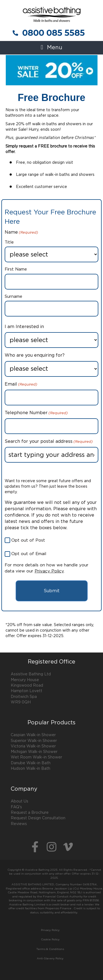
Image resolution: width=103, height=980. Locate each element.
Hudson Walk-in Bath (30, 769)
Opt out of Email (29, 554)
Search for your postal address (49, 442)
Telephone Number (36, 413)
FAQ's (16, 807)
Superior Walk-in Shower (34, 741)
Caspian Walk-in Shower (33, 735)
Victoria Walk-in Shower (33, 746)
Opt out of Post (28, 540)
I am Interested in (24, 327)
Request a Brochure (30, 813)
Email (21, 385)
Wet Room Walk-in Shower (36, 757)
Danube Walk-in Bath (31, 763)
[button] (51, 48)
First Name (16, 269)
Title (9, 242)
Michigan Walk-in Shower (34, 752)
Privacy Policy (49, 571)
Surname (13, 297)
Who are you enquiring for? (35, 355)
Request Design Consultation (38, 818)
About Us (20, 801)
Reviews (19, 824)
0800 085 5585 (54, 33)
